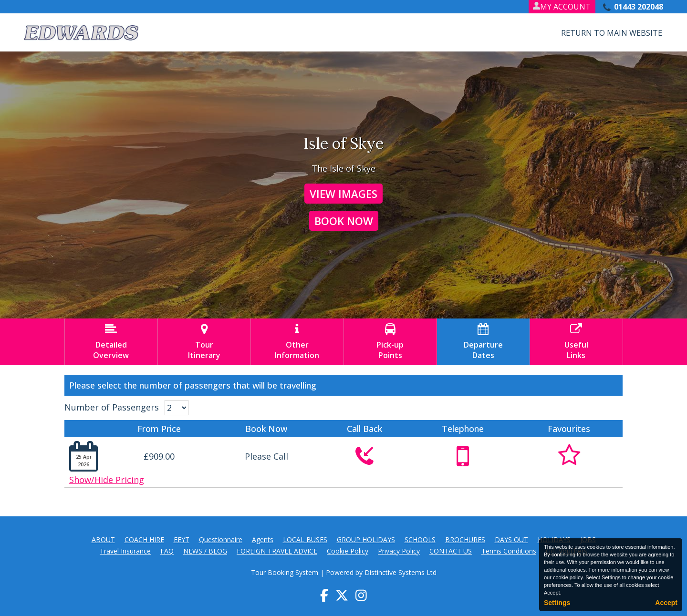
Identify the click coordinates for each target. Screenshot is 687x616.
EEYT (182, 539)
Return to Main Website (612, 33)
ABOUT (103, 539)
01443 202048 (639, 7)
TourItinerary (204, 342)
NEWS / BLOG (205, 551)
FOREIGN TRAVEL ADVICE (277, 551)
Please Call (266, 456)
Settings (557, 603)
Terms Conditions (509, 551)
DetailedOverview (111, 342)
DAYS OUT (511, 539)
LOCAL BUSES (305, 539)
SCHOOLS (420, 539)
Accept (666, 603)
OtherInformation (297, 342)
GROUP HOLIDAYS (366, 539)
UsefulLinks (576, 342)
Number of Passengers (112, 407)
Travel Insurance (125, 551)
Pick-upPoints (390, 342)
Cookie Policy (348, 551)
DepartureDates (483, 342)
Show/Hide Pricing (107, 480)
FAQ (167, 551)
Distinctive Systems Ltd (401, 572)
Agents (263, 539)
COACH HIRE (144, 539)
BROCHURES (465, 539)
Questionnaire (221, 539)
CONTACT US (451, 551)
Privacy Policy (399, 551)
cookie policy (568, 577)
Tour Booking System (285, 572)
